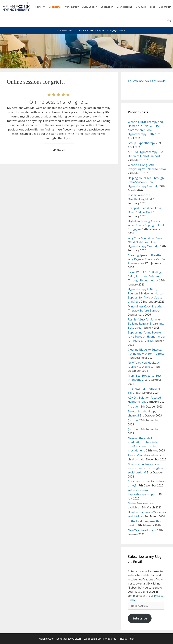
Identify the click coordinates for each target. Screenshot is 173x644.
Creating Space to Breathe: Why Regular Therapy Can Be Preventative (147, 259)
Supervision (107, 7)
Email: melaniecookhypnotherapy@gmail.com (102, 30)
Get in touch (165, 7)
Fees (153, 7)
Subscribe (140, 618)
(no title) (133, 407)
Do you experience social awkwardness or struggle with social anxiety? (147, 468)
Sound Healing (124, 7)
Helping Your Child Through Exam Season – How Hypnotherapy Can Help (146, 182)
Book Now (54, 7)
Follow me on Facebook (146, 81)
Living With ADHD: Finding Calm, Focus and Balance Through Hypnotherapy (144, 276)
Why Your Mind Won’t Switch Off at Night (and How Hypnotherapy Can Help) (146, 242)
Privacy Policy (127, 639)
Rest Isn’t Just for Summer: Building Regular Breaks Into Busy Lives (146, 324)
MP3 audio (141, 7)
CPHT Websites (107, 639)
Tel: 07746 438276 (63, 30)
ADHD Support (90, 7)
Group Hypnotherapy (141, 143)
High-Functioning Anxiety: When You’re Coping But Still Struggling (146, 225)
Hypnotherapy (71, 7)
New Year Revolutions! (142, 530)
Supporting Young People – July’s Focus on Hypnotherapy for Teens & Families (147, 337)
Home (41, 7)
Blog (169, 20)
